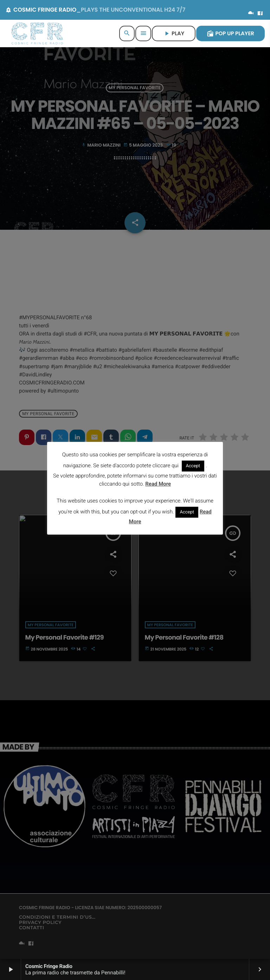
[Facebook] (260, 14)
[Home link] (37, 33)
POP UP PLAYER (230, 34)
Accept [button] (193, 466)
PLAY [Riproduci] (174, 34)
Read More (158, 484)
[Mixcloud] (251, 14)
